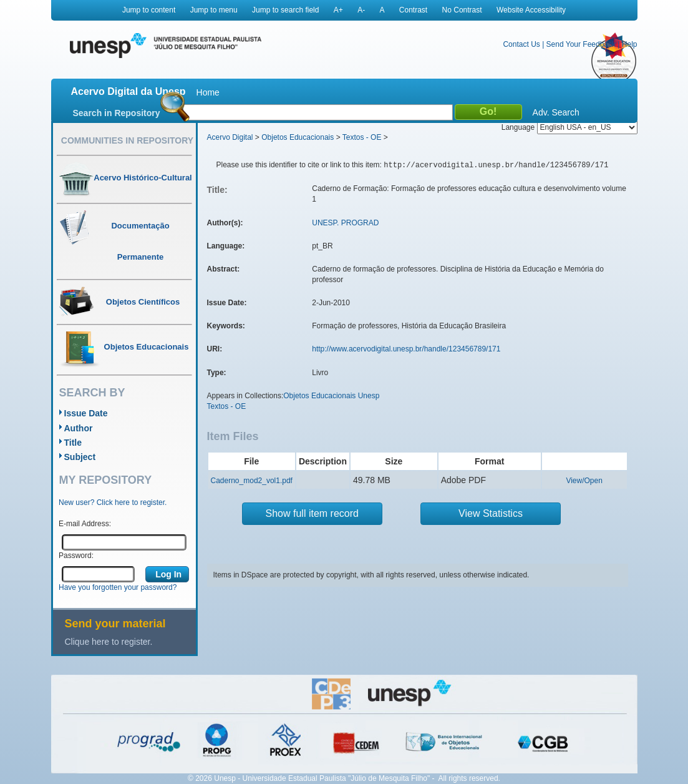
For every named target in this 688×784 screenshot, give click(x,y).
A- (361, 10)
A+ (338, 10)
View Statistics (491, 513)
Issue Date (86, 413)
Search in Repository (117, 113)
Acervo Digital (230, 137)
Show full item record (312, 513)
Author (79, 428)
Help (630, 44)
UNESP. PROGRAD (345, 223)
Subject (80, 457)
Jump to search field (285, 10)
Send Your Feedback (581, 44)
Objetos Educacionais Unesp (331, 396)
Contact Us (521, 44)
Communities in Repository (127, 140)
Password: (76, 556)
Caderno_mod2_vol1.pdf (252, 481)
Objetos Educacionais (298, 137)
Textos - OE (362, 137)
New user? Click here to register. (113, 502)
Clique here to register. (109, 642)
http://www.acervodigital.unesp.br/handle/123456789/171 (406, 349)
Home (208, 92)
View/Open (584, 481)
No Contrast (462, 10)
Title (73, 443)
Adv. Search (556, 112)
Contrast (413, 10)
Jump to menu (214, 10)
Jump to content (149, 10)
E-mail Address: (85, 524)
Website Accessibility (531, 10)
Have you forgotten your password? (118, 587)
